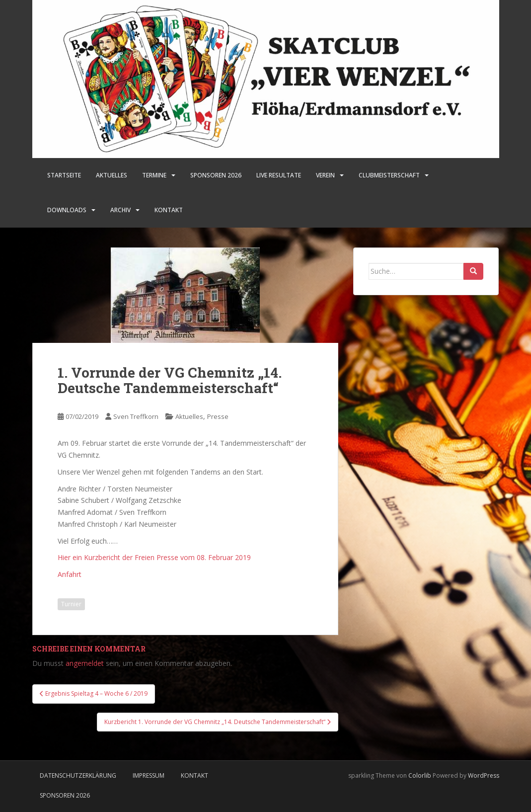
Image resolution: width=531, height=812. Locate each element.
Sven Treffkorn (136, 416)
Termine (154, 175)
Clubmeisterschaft (389, 175)
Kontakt (169, 210)
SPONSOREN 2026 (216, 175)
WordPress (484, 775)
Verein (325, 175)
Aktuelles (112, 175)
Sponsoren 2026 (65, 795)
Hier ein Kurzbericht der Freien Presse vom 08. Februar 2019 (154, 557)
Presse (218, 416)
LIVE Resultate (279, 175)
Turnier (71, 604)
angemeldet (85, 663)
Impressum (149, 775)
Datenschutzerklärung (78, 775)
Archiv (120, 210)
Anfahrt (70, 574)
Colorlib (420, 775)
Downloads (67, 210)
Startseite (64, 175)
